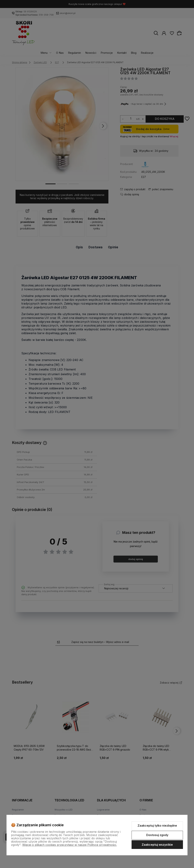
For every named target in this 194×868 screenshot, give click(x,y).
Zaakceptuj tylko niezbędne (157, 826)
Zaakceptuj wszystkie (157, 845)
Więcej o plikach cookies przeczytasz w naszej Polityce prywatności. (69, 845)
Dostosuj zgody (157, 835)
